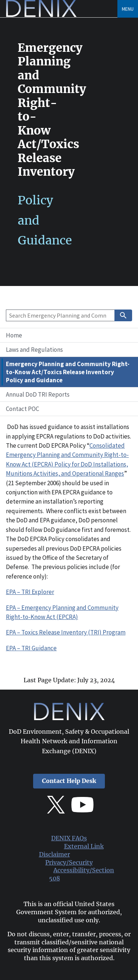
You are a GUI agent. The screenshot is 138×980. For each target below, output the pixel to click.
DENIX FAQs (69, 838)
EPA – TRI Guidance (31, 648)
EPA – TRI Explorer (30, 592)
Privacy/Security (69, 863)
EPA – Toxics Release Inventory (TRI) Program (66, 632)
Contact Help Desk (69, 781)
